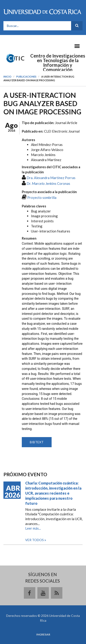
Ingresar (43, 635)
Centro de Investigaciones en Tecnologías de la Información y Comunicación (58, 63)
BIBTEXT (37, 442)
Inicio (7, 77)
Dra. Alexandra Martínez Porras (51, 178)
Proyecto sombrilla (42, 197)
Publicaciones (26, 77)
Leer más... (33, 528)
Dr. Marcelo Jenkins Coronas (48, 183)
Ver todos (35, 540)
